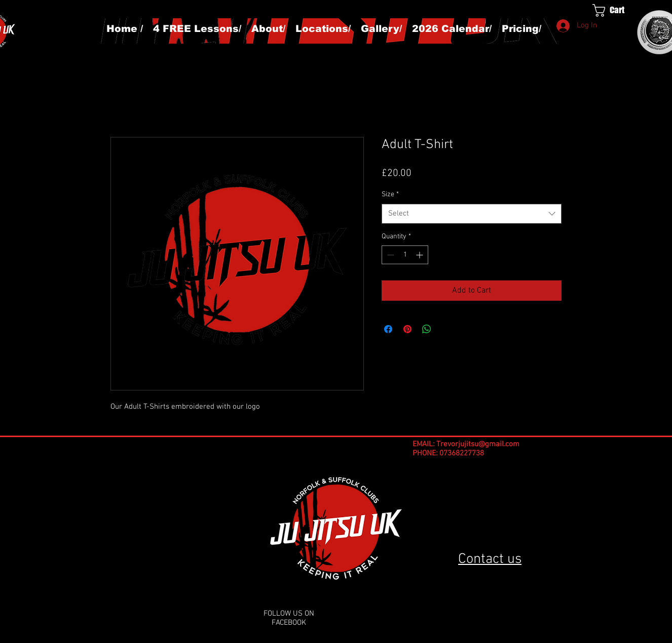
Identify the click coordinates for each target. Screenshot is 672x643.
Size (390, 194)
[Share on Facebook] (388, 329)
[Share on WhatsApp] (427, 329)
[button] (618, 10)
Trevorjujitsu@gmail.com (478, 444)
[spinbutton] (405, 255)
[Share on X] (446, 329)
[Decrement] (389, 255)
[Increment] (420, 255)
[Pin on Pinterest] (407, 329)
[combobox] (472, 214)
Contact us (490, 559)
